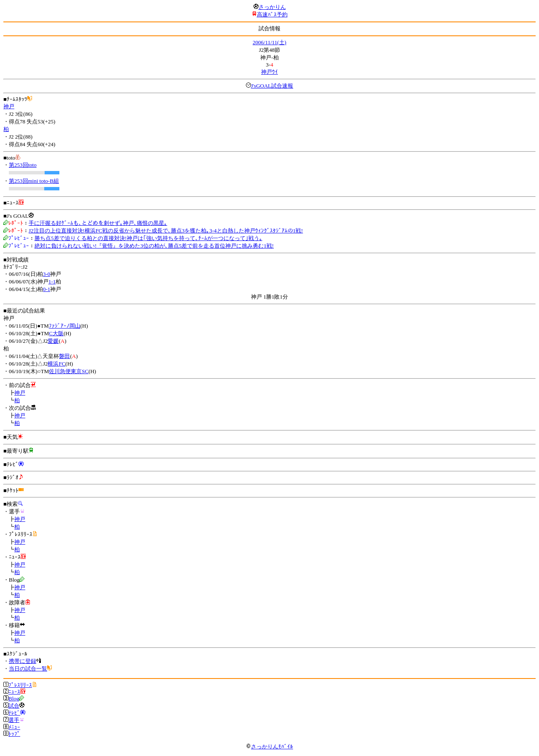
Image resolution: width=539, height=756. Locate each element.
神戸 (9, 106)
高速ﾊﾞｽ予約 (272, 15)
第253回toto (23, 165)
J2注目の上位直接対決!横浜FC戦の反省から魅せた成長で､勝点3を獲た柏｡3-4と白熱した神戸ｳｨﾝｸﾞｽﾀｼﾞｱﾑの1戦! (166, 231)
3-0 (47, 274)
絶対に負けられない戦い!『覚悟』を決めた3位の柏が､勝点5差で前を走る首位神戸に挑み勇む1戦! (154, 246)
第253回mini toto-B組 (34, 181)
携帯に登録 (23, 661)
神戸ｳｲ (269, 72)
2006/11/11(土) (269, 42)
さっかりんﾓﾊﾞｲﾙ (269, 747)
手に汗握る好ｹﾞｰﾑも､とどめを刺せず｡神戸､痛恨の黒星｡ (98, 223)
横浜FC (56, 364)
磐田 (64, 356)
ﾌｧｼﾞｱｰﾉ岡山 (65, 326)
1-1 (52, 282)
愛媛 (53, 341)
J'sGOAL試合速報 (272, 86)
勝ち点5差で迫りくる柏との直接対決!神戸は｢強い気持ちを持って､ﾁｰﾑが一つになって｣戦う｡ (148, 238)
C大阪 (56, 333)
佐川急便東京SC (69, 371)
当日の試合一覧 (28, 669)
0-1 (47, 289)
